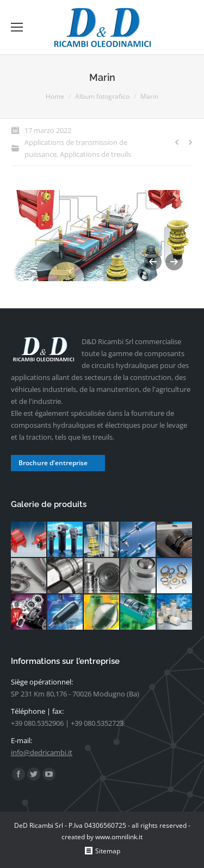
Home (55, 96)
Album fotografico (102, 96)
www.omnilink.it (119, 837)
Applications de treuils (95, 154)
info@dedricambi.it (42, 752)
